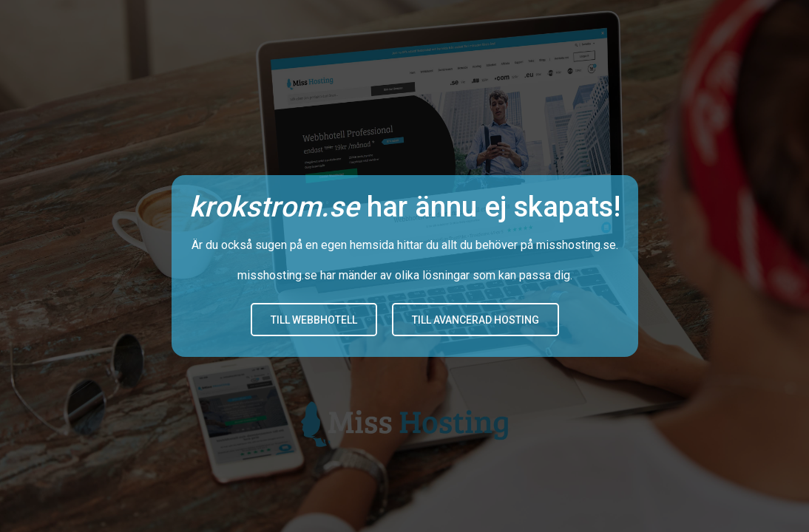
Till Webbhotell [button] (314, 320)
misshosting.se (576, 245)
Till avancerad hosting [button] (475, 320)
